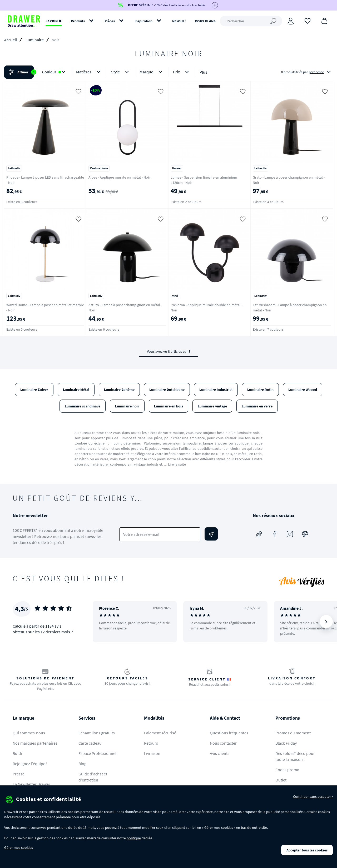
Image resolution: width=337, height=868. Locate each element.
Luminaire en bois (168, 406)
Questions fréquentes (229, 733)
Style (121, 72)
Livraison (152, 753)
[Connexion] (291, 21)
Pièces (110, 21)
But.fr (18, 753)
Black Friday (286, 743)
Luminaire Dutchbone (167, 390)
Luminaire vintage (212, 406)
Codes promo (287, 770)
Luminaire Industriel (216, 390)
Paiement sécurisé (160, 733)
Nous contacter (223, 743)
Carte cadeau (90, 743)
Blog (82, 764)
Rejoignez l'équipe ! (30, 764)
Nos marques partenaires (35, 743)
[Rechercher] (251, 21)
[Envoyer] (211, 534)
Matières (89, 72)
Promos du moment (293, 733)
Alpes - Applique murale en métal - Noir (119, 177)
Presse (19, 774)
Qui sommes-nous (29, 733)
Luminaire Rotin (260, 390)
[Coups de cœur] (308, 21)
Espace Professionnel (97, 753)
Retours (151, 743)
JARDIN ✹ (54, 21)
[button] (168, 72)
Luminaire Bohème (119, 390)
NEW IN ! (179, 21)
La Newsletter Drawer (31, 784)
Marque (152, 72)
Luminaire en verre (257, 406)
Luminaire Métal (76, 390)
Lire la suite (177, 464)
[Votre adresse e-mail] (160, 534)
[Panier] (324, 21)
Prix (182, 72)
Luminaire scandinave (83, 406)
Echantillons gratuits (97, 733)
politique (134, 838)
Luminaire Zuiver (34, 390)
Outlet (281, 780)
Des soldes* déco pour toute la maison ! (295, 756)
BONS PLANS (205, 21)
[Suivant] (326, 622)
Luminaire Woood (303, 390)
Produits (78, 21)
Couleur (55, 72)
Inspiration (143, 21)
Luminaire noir (127, 406)
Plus (203, 72)
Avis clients (220, 753)
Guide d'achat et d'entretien (93, 777)
